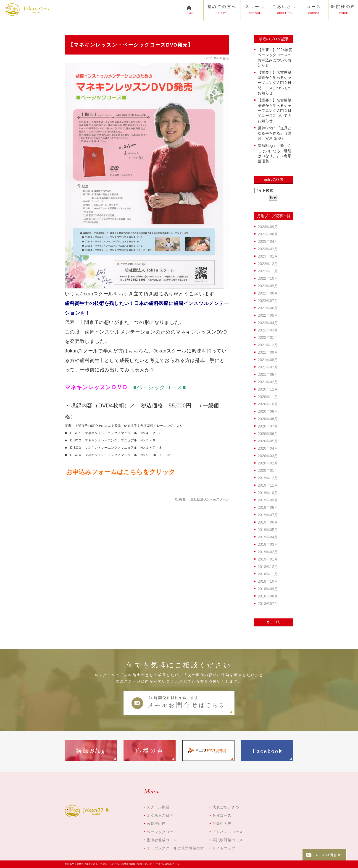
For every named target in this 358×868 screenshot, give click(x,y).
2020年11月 (268, 397)
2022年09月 (268, 286)
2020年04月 (268, 448)
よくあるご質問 (160, 815)
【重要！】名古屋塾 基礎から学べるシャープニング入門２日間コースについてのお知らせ (276, 83)
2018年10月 (268, 581)
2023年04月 (268, 241)
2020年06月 (268, 434)
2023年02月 (268, 249)
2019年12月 (268, 478)
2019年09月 (268, 500)
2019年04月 (268, 537)
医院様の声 (156, 824)
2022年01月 (268, 338)
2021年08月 (268, 360)
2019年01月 (268, 559)
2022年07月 (268, 301)
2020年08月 (268, 419)
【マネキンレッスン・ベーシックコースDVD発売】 (131, 45)
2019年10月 (268, 493)
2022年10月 (268, 278)
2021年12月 (268, 345)
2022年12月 (268, 264)
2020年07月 (268, 426)
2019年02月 (268, 552)
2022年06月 (268, 308)
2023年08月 (268, 234)
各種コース (222, 815)
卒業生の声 (222, 824)
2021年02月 (268, 382)
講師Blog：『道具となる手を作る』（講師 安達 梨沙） (275, 133)
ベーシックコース (162, 832)
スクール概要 (158, 807)
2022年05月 (268, 315)
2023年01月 (268, 256)
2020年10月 (268, 404)
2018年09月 (268, 589)
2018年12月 (268, 567)
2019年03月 (268, 544)
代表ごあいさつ (226, 807)
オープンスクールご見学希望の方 (175, 848)
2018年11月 (268, 574)
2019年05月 (268, 530)
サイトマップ (224, 848)
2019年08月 (268, 507)
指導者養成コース (162, 840)
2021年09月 (268, 352)
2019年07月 (268, 515)
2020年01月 (268, 470)
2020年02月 (268, 463)
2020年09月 (268, 411)
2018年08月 (268, 596)
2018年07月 (268, 604)
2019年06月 (268, 522)
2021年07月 (268, 367)
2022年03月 (268, 330)
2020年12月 (268, 389)
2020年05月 (268, 441)
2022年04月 (268, 323)
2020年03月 (268, 456)
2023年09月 (268, 227)
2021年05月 (268, 374)
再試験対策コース (228, 840)
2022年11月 (268, 271)
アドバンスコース (228, 832)
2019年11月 (268, 485)
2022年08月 (268, 293)
